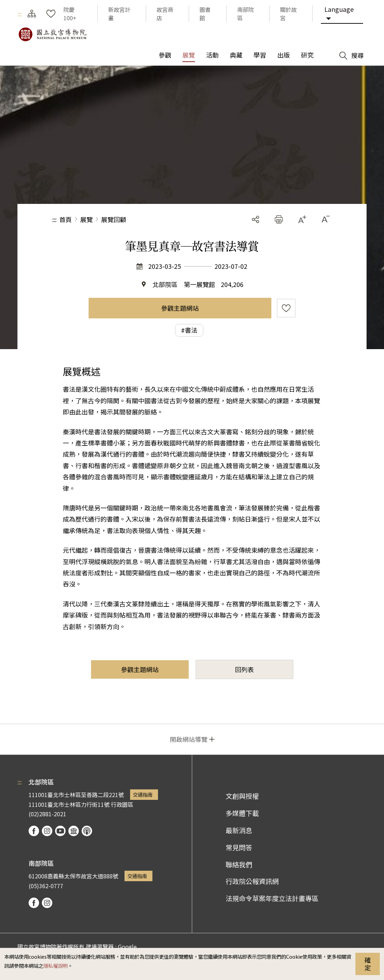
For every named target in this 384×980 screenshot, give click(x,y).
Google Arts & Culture (74, 831)
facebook (34, 831)
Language (339, 9)
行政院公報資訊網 (252, 881)
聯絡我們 (239, 864)
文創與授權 (242, 796)
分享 (255, 219)
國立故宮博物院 (52, 34)
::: (20, 14)
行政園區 (122, 804)
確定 (368, 964)
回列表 (244, 669)
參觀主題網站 (180, 308)
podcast (87, 831)
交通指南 (143, 794)
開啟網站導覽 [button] (189, 739)
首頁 (66, 219)
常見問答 (239, 847)
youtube (60, 831)
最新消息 (239, 830)
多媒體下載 (242, 813)
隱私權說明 (55, 966)
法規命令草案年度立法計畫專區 (272, 898)
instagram (47, 831)
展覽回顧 (114, 219)
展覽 (86, 219)
